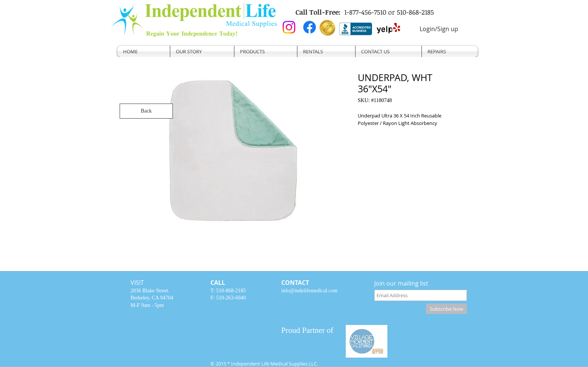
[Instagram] (289, 27)
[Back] (146, 111)
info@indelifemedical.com (309, 291)
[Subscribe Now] (446, 309)
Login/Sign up (439, 29)
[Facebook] (310, 27)
